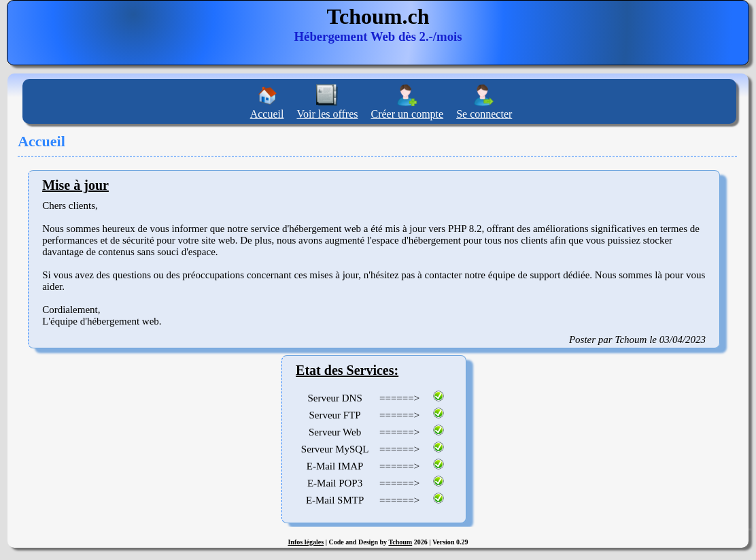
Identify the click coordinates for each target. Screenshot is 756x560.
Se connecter (484, 114)
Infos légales (306, 542)
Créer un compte (408, 114)
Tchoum (400, 542)
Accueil (267, 114)
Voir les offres (327, 114)
